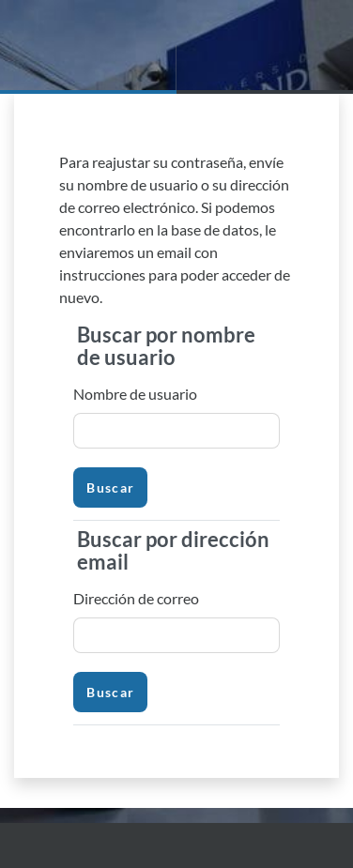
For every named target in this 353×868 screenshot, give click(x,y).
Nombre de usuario (135, 394)
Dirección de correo (136, 598)
